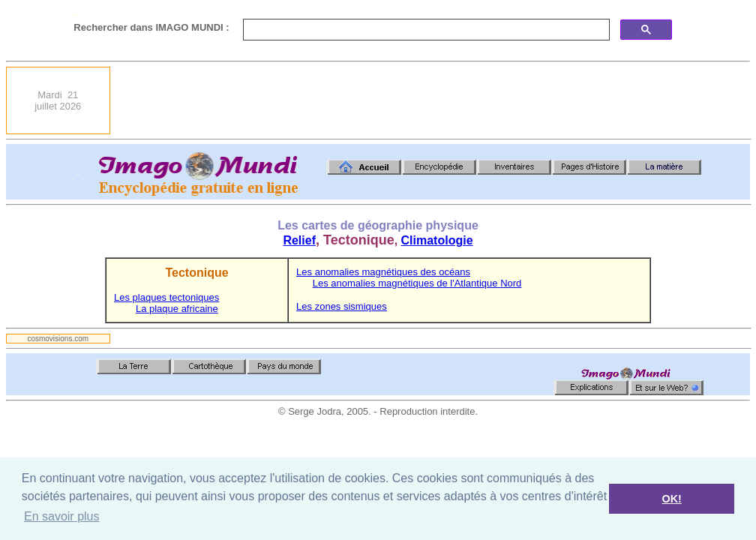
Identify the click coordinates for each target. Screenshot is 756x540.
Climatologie (437, 240)
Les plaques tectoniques (166, 297)
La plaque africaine (177, 309)
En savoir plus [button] (62, 516)
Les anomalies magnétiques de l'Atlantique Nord (417, 283)
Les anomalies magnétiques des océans (383, 272)
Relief (299, 240)
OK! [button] (671, 499)
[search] (425, 30)
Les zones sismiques (342, 306)
